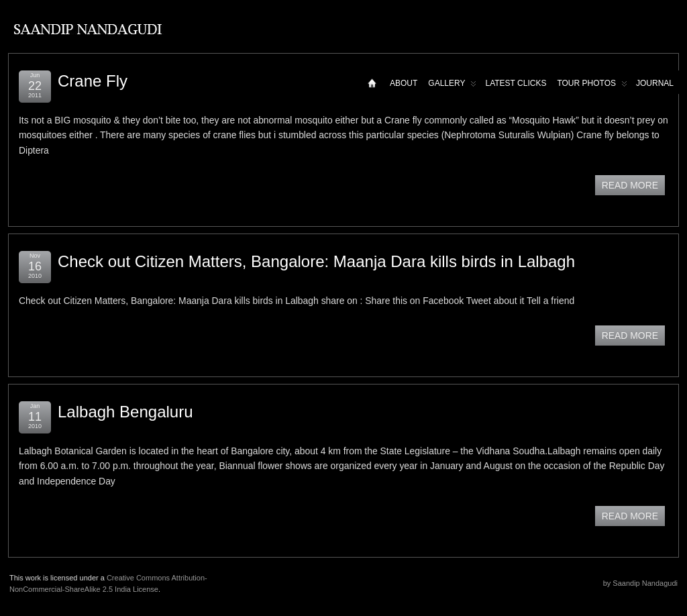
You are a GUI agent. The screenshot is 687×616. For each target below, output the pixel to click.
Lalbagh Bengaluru (125, 412)
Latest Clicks (516, 83)
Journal (655, 83)
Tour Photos (592, 86)
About (404, 83)
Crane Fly (93, 81)
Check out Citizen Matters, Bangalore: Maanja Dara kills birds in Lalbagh (316, 261)
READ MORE (630, 185)
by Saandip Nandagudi (640, 583)
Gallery (452, 86)
